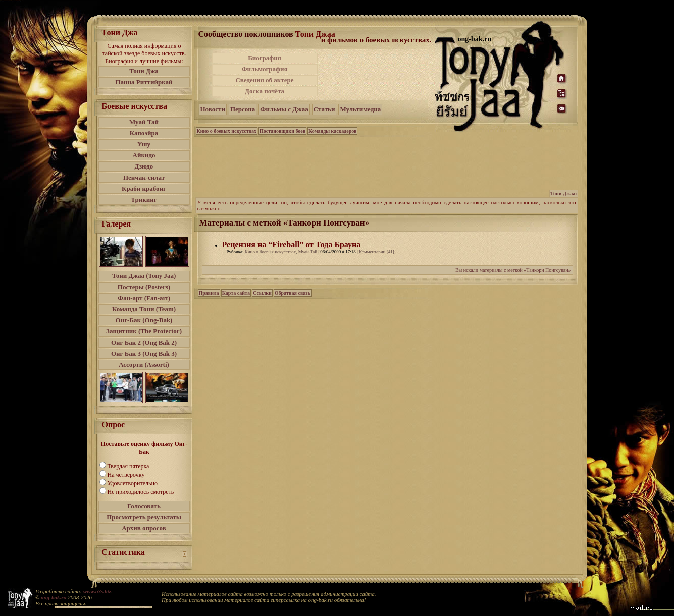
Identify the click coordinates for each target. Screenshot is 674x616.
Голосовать (144, 506)
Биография (265, 58)
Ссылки (262, 293)
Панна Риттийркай (144, 82)
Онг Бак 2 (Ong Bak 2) (144, 342)
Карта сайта (236, 293)
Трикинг (144, 200)
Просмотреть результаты (144, 517)
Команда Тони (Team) (144, 309)
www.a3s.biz (97, 591)
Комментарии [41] (377, 252)
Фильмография (264, 69)
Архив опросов (144, 528)
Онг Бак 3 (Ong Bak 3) (144, 353)
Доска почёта (265, 91)
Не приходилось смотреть (141, 492)
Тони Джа (144, 71)
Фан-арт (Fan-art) (144, 298)
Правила (209, 293)
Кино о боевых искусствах (227, 131)
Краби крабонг (144, 188)
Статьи (324, 109)
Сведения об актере (264, 80)
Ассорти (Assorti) (144, 365)
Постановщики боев (282, 131)
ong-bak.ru (54, 597)
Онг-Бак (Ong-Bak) (144, 320)
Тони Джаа (315, 34)
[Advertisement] (377, 75)
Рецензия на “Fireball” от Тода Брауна (292, 244)
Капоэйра (144, 133)
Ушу (144, 144)
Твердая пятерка (128, 466)
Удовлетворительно (133, 483)
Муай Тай (144, 122)
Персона (243, 109)
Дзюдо (144, 166)
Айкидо (144, 155)
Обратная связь (293, 293)
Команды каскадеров (332, 131)
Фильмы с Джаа (284, 109)
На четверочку (126, 475)
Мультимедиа (360, 109)
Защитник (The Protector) (144, 331)
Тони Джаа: (564, 193)
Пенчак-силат (144, 177)
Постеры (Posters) (144, 287)
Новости (213, 109)
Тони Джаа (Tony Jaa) (144, 276)
